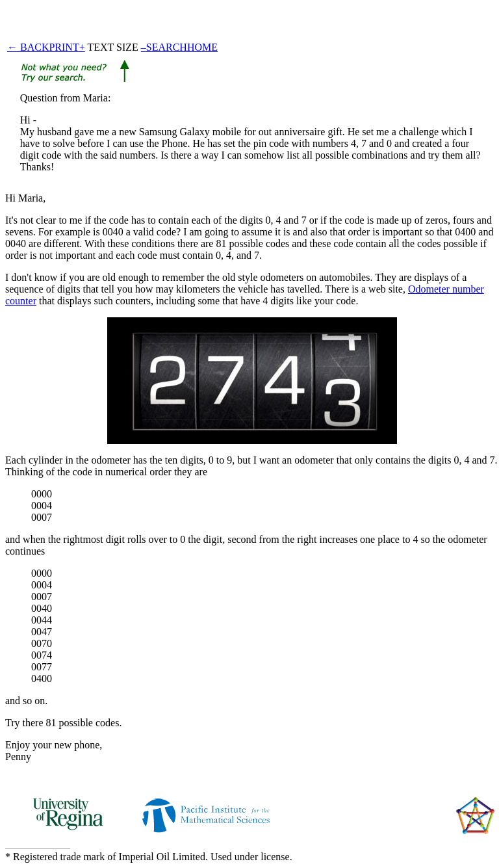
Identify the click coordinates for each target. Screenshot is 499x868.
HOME (202, 47)
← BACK (28, 47)
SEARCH (167, 47)
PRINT (64, 47)
